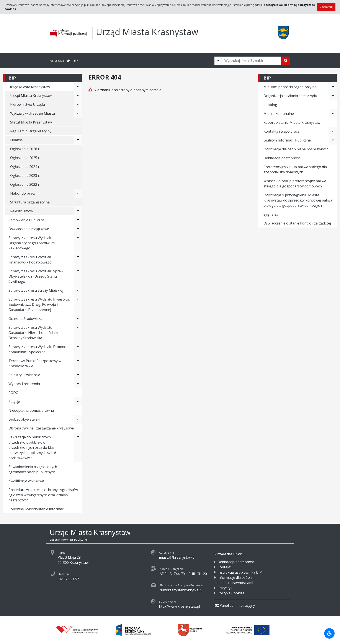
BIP (76, 60)
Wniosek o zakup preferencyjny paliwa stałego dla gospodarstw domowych (295, 184)
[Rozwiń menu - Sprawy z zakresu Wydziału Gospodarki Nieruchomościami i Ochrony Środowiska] (78, 333)
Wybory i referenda (24, 384)
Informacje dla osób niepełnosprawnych (296, 149)
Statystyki (225, 588)
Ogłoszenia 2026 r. (25, 149)
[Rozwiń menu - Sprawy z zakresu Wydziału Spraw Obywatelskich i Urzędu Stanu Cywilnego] (78, 276)
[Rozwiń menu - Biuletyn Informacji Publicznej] (333, 140)
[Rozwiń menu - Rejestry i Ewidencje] (78, 375)
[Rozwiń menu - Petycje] (78, 402)
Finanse (16, 140)
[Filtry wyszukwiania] (218, 61)
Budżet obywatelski (24, 419)
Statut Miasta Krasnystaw (31, 122)
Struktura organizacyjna (30, 202)
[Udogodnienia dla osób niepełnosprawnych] (329, 633)
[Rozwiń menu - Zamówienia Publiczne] (78, 220)
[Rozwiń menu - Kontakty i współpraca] (333, 131)
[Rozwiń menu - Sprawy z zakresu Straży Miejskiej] (78, 290)
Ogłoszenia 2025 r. (25, 158)
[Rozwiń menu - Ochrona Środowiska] (78, 319)
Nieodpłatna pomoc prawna (31, 410)
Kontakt (224, 567)
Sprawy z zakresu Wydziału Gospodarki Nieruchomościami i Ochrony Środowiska (34, 333)
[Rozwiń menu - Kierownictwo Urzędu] (78, 104)
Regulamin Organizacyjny (31, 131)
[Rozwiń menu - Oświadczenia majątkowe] (78, 229)
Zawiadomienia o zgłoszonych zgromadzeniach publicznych (33, 469)
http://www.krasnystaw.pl (179, 606)
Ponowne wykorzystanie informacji (37, 509)
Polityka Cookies (231, 593)
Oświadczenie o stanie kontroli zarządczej (297, 223)
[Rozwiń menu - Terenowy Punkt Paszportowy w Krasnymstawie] (78, 363)
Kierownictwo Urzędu (28, 104)
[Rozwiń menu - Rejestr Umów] (78, 211)
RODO (13, 393)
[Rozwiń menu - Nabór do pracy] (78, 193)
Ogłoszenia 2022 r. (25, 184)
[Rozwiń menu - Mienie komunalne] (333, 114)
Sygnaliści (271, 214)
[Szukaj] (286, 61)
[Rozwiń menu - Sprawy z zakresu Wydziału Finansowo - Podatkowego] (78, 260)
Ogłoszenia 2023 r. (25, 176)
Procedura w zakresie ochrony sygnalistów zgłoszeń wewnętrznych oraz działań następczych (43, 495)
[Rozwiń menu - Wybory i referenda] (78, 384)
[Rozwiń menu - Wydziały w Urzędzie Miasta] (78, 113)
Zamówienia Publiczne (27, 220)
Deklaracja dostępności (282, 158)
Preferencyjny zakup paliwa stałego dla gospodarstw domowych (295, 169)
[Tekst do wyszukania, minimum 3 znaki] (252, 61)
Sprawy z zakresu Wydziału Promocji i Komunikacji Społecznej (39, 349)
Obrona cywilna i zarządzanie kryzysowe (41, 428)
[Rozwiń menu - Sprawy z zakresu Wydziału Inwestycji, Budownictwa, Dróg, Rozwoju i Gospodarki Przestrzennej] (78, 304)
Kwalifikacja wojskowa (26, 481)
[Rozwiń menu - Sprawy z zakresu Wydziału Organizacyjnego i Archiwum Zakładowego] (78, 243)
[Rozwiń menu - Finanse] (78, 140)
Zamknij (326, 7)
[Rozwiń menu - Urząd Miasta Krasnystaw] (78, 87)
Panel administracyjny (235, 605)
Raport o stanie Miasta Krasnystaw (292, 122)
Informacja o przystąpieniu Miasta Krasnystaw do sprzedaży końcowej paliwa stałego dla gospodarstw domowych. (298, 200)
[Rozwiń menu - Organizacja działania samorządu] (333, 96)
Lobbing (270, 105)
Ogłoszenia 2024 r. (25, 167)
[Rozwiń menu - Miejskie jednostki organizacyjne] (333, 87)
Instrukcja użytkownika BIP (240, 572)
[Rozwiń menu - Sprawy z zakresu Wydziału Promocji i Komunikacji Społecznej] (78, 349)
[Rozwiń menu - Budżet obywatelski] (78, 419)
